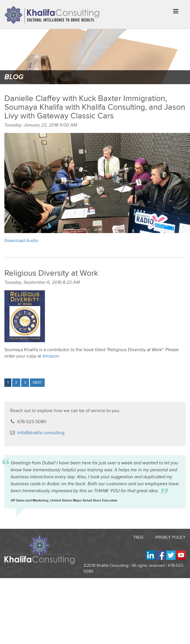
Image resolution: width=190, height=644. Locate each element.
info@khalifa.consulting (41, 433)
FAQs (139, 537)
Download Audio (21, 241)
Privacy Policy (170, 537)
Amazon (51, 356)
